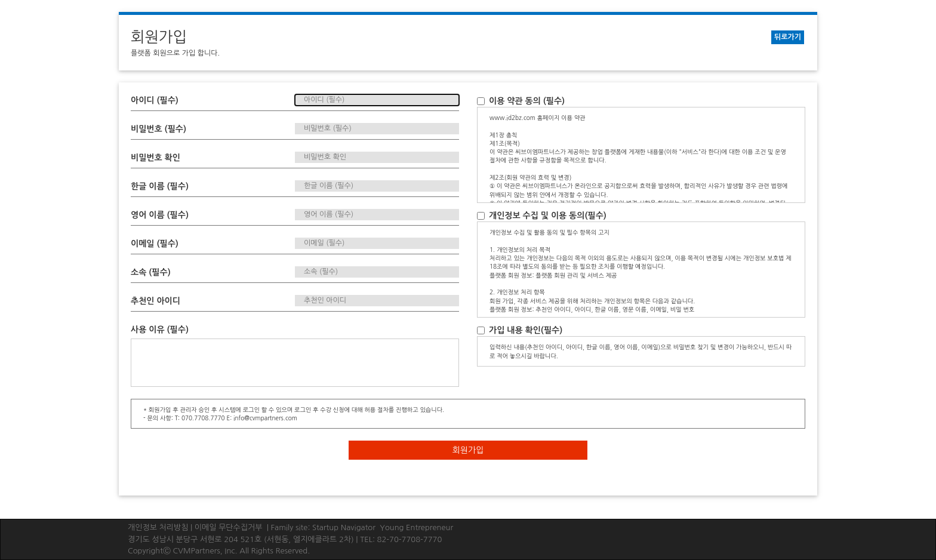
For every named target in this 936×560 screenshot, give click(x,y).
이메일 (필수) (155, 244)
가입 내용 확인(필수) (520, 330)
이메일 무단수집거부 (229, 527)
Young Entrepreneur (416, 527)
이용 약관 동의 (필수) (521, 101)
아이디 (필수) (155, 100)
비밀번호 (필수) (158, 129)
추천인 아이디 (156, 301)
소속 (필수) (151, 272)
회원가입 (468, 450)
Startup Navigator (344, 527)
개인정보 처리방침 (158, 527)
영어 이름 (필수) (160, 215)
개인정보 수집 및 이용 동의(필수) (542, 216)
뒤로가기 (788, 37)
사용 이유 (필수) (160, 330)
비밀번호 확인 (156, 158)
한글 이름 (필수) (160, 186)
